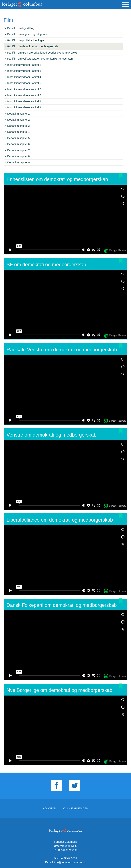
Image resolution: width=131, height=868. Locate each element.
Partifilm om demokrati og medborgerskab (33, 46)
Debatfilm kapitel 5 (18, 138)
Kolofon (49, 808)
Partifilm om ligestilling (21, 28)
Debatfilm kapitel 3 (18, 126)
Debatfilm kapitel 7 (18, 150)
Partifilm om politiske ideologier (26, 40)
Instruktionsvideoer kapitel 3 (24, 71)
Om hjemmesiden (76, 808)
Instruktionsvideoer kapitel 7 (24, 95)
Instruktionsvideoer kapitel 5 (24, 83)
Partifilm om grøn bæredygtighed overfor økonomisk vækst (43, 53)
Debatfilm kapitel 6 (18, 144)
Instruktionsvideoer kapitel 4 (24, 77)
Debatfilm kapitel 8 (18, 156)
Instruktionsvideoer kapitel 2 (24, 65)
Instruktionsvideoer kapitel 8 (24, 101)
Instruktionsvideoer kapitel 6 (24, 89)
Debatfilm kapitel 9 (18, 162)
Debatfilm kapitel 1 (18, 114)
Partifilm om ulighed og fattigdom (27, 34)
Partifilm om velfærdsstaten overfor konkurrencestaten (40, 59)
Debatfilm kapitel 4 (18, 132)
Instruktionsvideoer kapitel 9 (24, 107)
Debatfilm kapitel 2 (18, 120)
